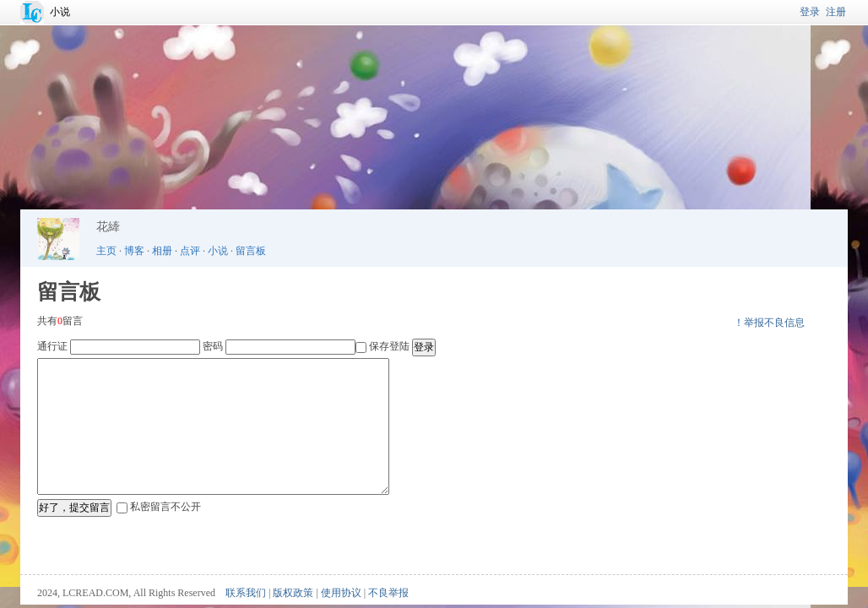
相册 (162, 251)
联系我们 (246, 593)
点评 (190, 251)
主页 (106, 251)
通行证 (52, 346)
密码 (213, 346)
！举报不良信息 (769, 323)
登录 (810, 12)
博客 (134, 251)
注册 (836, 12)
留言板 (251, 251)
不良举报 (388, 593)
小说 (60, 12)
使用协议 (341, 593)
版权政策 (293, 593)
